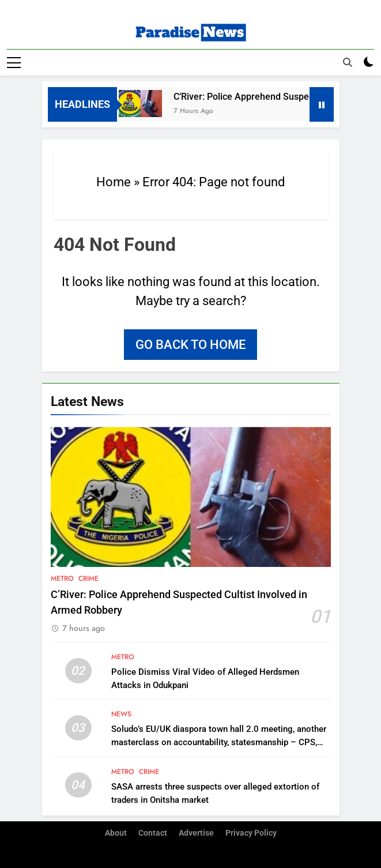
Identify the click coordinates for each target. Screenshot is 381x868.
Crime (88, 578)
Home (114, 182)
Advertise (196, 833)
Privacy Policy (251, 833)
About (116, 833)
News (121, 714)
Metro (62, 578)
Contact (153, 833)
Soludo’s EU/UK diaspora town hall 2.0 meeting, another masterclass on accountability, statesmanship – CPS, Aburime (219, 742)
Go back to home (190, 345)
